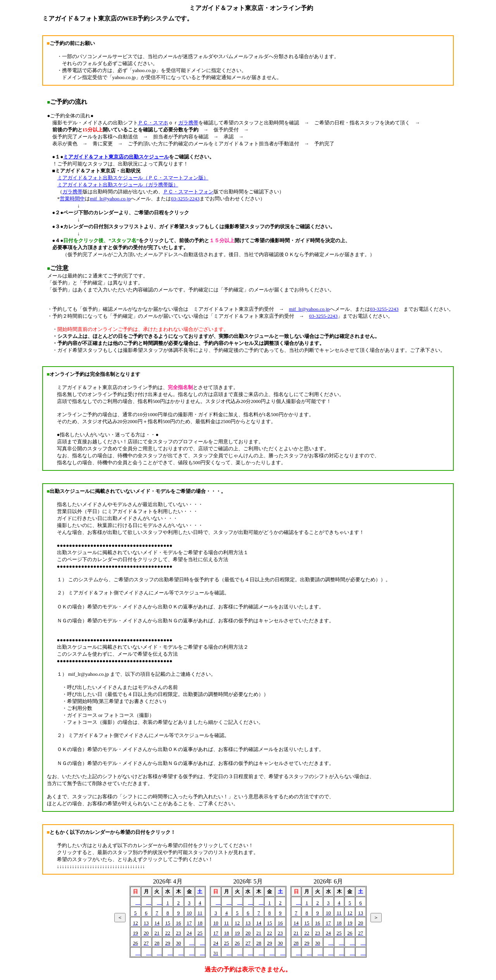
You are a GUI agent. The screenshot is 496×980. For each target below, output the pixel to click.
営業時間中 (72, 199)
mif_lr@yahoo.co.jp (110, 199)
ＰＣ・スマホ (153, 123)
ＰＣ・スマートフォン (188, 192)
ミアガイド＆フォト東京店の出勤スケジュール (116, 157)
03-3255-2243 (185, 199)
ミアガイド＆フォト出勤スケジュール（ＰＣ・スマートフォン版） (133, 178)
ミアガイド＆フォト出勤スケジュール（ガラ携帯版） (118, 185)
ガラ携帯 (188, 123)
